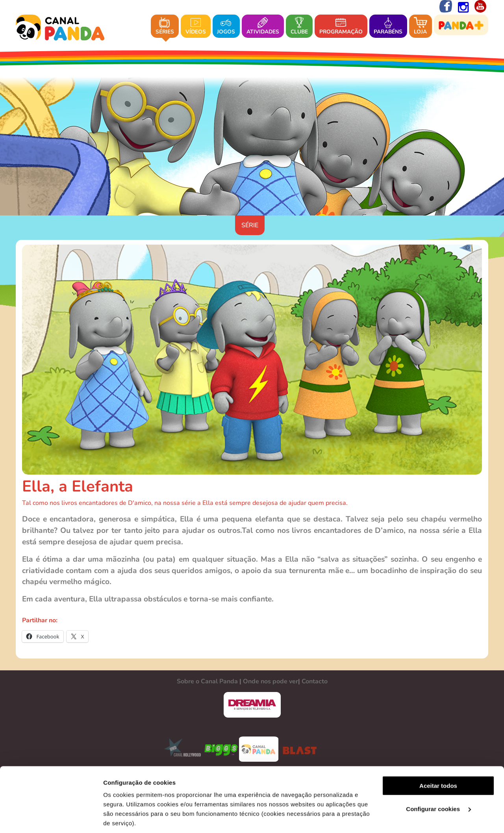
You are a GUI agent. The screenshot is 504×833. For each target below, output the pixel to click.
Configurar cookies (438, 745)
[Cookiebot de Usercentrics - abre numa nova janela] (51, 818)
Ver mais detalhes (128, 817)
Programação (341, 27)
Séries (165, 27)
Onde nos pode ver (271, 681)
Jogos (226, 27)
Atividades (263, 27)
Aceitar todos (438, 721)
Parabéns (388, 27)
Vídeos (196, 27)
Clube (299, 27)
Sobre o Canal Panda (207, 681)
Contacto (315, 681)
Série (250, 225)
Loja (421, 27)
